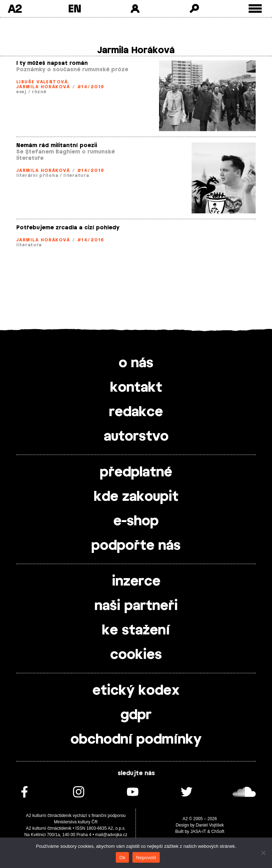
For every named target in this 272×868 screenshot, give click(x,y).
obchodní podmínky (136, 740)
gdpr (136, 715)
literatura (76, 175)
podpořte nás (136, 546)
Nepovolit (146, 858)
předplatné (136, 472)
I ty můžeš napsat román (52, 63)
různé (39, 92)
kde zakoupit (136, 497)
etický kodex (136, 691)
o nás (136, 363)
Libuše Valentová (42, 82)
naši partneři (136, 606)
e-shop (136, 521)
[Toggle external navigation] (255, 9)
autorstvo (136, 437)
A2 (15, 9)
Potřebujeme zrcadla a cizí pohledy (68, 228)
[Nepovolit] (263, 853)
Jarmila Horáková (43, 87)
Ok (122, 858)
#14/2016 (91, 240)
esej (21, 92)
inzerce (136, 582)
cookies (136, 655)
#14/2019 (91, 87)
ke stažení (136, 631)
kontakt (136, 388)
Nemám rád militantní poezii (57, 145)
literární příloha (37, 175)
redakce (136, 412)
